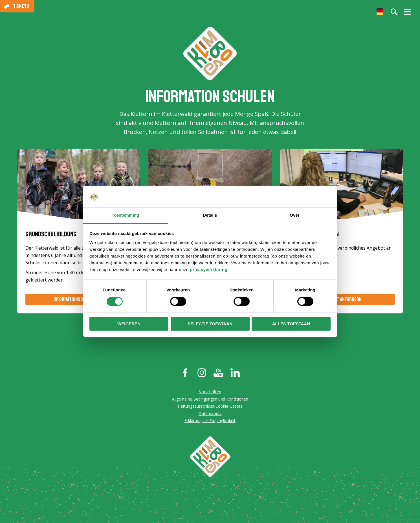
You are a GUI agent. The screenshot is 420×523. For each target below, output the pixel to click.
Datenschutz (210, 414)
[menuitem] (380, 11)
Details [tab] (210, 215)
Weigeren (129, 324)
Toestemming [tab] (126, 215)
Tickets (21, 6)
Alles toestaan (291, 324)
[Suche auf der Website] (394, 12)
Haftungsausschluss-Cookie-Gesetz (210, 407)
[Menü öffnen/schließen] (407, 14)
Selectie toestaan (210, 324)
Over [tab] (295, 215)
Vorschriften (210, 392)
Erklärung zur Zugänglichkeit (210, 421)
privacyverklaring (209, 270)
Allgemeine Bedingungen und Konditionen (210, 400)
